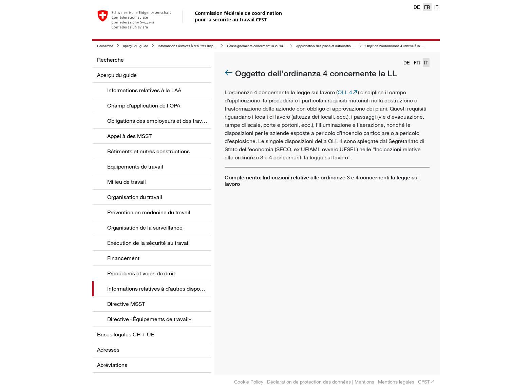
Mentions (364, 382)
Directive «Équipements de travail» (149, 319)
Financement (123, 258)
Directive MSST (126, 304)
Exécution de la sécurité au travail (148, 243)
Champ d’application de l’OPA (144, 105)
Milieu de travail (127, 182)
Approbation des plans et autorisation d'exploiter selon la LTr (342, 46)
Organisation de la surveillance (145, 228)
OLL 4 (345, 92)
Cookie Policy (249, 382)
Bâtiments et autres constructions (148, 151)
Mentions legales (396, 382)
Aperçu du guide (135, 46)
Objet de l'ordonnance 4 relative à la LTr (395, 46)
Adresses (108, 350)
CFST (424, 382)
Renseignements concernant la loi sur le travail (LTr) (266, 46)
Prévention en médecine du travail (149, 212)
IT (436, 7)
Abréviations (112, 365)
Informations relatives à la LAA (144, 90)
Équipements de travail (135, 166)
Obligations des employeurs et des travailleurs (163, 121)
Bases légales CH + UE (126, 334)
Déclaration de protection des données (309, 382)
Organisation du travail (135, 197)
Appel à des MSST (129, 136)
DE (417, 7)
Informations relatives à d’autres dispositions (192, 46)
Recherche (105, 46)
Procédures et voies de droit (141, 273)
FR (427, 7)
